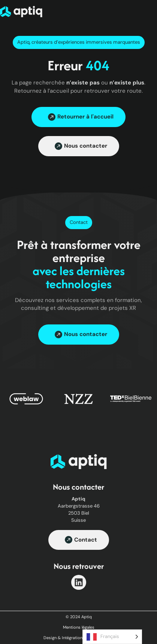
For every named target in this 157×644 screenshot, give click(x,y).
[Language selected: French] (112, 637)
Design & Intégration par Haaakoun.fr (78, 638)
